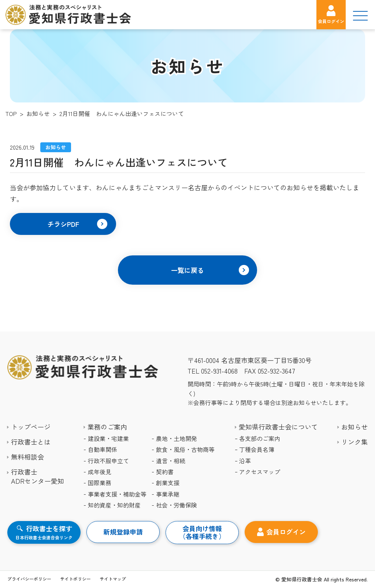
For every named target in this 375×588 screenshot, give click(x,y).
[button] (63, 224)
